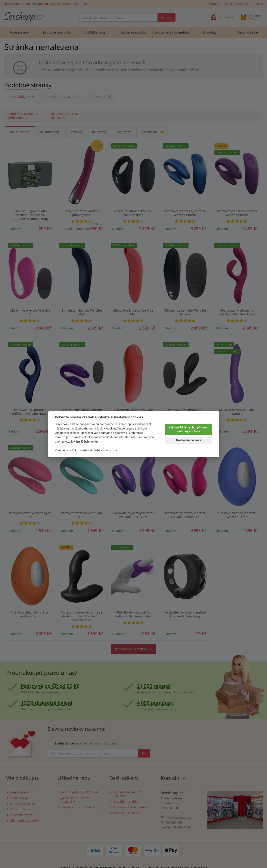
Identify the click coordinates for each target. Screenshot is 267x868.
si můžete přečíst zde (103, 450)
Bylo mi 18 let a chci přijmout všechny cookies (188, 430)
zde (133, 437)
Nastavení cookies (189, 440)
